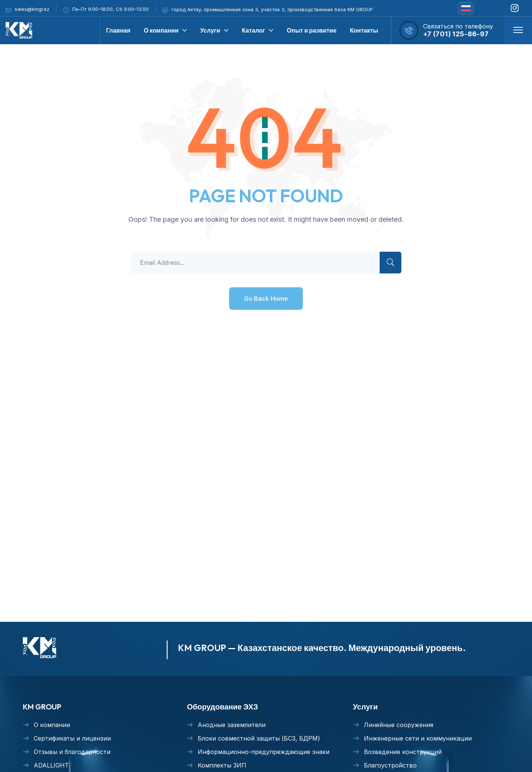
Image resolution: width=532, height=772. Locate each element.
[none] (466, 8)
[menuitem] (466, 8)
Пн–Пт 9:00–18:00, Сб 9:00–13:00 (110, 9)
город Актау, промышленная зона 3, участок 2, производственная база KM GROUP (272, 9)
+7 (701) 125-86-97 (456, 34)
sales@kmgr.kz (32, 9)
